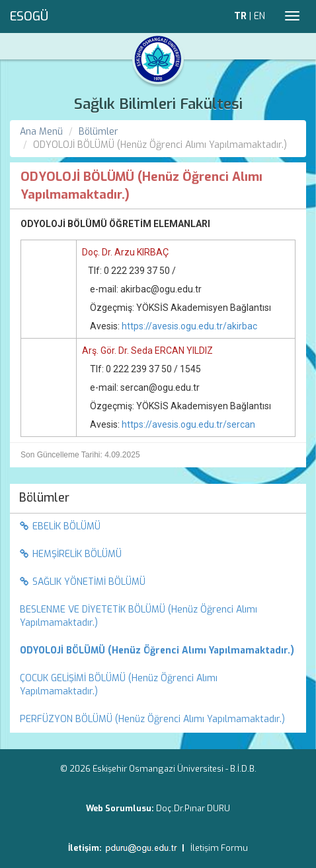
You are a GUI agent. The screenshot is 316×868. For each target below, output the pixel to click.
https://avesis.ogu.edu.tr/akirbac (189, 326)
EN (259, 16)
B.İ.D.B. (243, 769)
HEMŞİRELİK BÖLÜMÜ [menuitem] (71, 554)
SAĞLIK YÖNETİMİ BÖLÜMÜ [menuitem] (83, 582)
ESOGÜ (29, 17)
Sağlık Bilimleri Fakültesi (158, 104)
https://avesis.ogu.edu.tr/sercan (188, 424)
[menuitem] (158, 651)
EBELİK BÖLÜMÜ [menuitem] (60, 526)
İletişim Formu (219, 848)
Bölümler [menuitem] (44, 498)
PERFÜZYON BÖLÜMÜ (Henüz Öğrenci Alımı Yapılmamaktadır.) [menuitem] (152, 719)
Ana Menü (41, 132)
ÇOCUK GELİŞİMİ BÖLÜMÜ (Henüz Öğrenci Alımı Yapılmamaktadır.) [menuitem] (119, 685)
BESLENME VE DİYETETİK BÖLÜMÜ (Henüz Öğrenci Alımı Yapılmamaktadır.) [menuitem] (138, 616)
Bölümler (99, 132)
